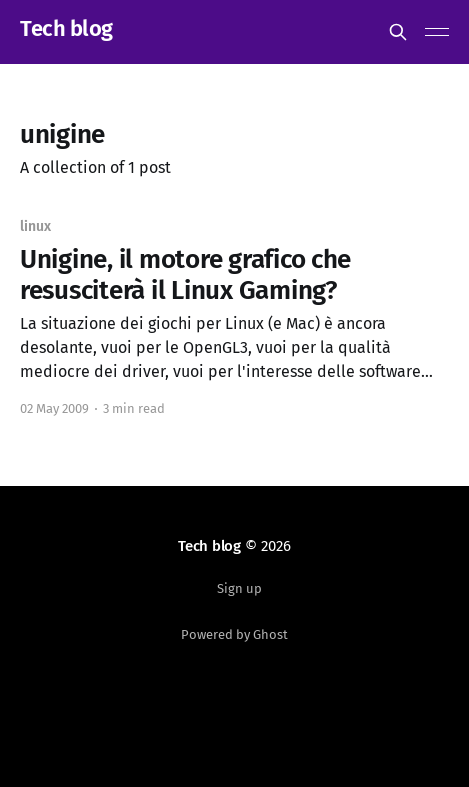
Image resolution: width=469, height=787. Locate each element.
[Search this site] (398, 32)
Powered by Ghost (234, 634)
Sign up (239, 588)
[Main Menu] (437, 32)
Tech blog (66, 29)
